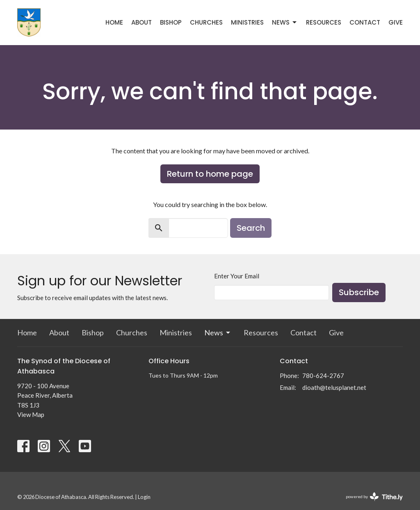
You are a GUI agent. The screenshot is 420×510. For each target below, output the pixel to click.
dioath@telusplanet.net (334, 387)
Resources (324, 22)
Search (251, 228)
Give (396, 22)
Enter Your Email (237, 276)
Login (144, 497)
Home (114, 22)
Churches (206, 22)
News (285, 22)
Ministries (247, 22)
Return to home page (210, 174)
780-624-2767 (323, 376)
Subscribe (359, 292)
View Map (31, 414)
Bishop (171, 22)
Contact (365, 22)
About (142, 22)
